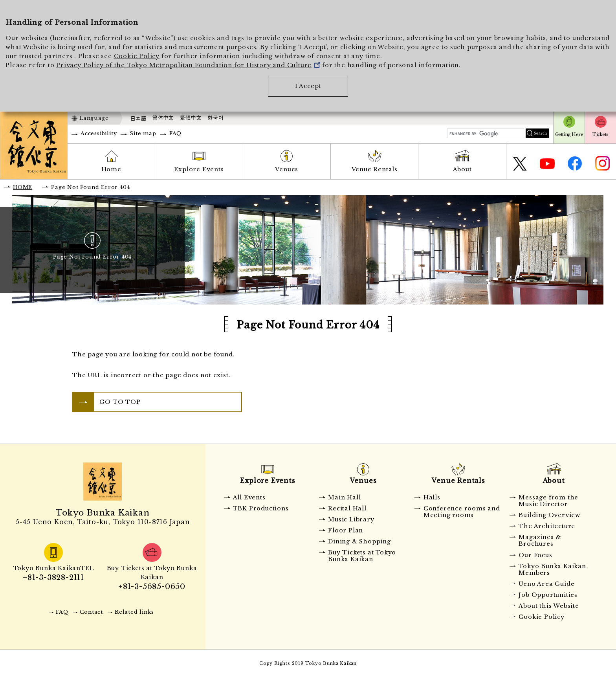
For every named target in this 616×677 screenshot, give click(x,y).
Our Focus (535, 555)
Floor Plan (346, 530)
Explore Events (199, 169)
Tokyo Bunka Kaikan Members (552, 570)
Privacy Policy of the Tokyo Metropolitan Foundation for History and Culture (188, 65)
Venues (287, 169)
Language (94, 118)
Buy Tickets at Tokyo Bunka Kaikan (362, 556)
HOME (23, 187)
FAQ (175, 133)
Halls (432, 497)
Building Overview (549, 515)
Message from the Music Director (548, 501)
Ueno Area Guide (546, 584)
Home (111, 169)
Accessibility (99, 133)
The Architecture (547, 526)
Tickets (600, 134)
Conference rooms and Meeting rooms (462, 512)
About (462, 169)
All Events (249, 497)
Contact (91, 612)
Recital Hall (347, 508)
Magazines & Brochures (540, 540)
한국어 (215, 118)
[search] (486, 134)
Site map (143, 133)
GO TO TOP (120, 402)
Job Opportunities (548, 595)
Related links (134, 612)
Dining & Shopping (359, 541)
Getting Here (569, 134)
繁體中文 (191, 118)
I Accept (308, 86)
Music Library (351, 519)
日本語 (138, 118)
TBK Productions (261, 508)
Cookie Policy (137, 56)
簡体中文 (163, 118)
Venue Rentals (375, 169)
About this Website (549, 606)
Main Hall (344, 497)
